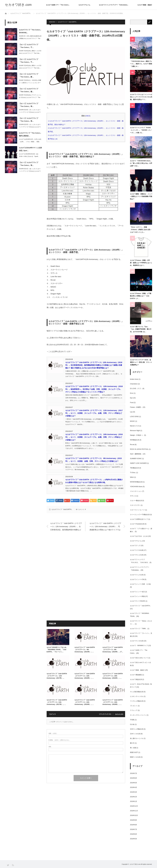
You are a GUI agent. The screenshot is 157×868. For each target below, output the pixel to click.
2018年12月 (134, 806)
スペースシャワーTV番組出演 (140, 515)
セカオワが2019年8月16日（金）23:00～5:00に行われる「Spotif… (29, 155)
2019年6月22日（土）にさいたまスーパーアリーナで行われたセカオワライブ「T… (30, 127)
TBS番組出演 (134, 468)
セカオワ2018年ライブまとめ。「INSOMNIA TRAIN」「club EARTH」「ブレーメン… (57, 650)
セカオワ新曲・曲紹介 (145, 5)
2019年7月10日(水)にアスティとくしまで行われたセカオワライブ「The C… (30, 98)
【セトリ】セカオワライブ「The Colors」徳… (29, 90)
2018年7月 (134, 829)
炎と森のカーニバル (137, 738)
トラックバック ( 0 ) (105, 714)
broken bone (134, 379)
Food (132, 403)
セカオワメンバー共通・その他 (140, 584)
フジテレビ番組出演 (137, 701)
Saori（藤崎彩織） (136, 454)
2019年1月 (134, 801)
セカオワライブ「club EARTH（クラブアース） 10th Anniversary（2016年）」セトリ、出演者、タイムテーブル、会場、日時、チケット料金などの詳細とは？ (94, 437)
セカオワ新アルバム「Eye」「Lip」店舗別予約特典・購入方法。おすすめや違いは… (141, 329)
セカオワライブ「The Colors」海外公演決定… (30, 134)
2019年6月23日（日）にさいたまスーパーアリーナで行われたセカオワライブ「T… (30, 112)
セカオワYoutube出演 (137, 524)
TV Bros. (133, 473)
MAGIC (132, 421)
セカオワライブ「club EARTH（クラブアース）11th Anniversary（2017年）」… (57, 702)
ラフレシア (134, 710)
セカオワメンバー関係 (137, 596)
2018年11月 (134, 811)
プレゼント (134, 706)
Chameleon (134, 384)
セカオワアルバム (84, 5)
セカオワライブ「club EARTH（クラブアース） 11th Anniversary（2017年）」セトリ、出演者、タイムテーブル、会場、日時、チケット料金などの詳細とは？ (94, 413)
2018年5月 (134, 839)
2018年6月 (134, 834)
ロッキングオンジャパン (138, 715)
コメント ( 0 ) (119, 714)
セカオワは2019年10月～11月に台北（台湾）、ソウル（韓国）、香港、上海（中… (30, 142)
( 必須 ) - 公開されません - (59, 740)
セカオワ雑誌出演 (136, 679)
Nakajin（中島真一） (137, 435)
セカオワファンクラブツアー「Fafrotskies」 (114, 5)
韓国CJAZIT (134, 752)
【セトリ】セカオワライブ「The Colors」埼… (29, 105)
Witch (132, 477)
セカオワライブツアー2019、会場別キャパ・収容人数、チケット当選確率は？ (141, 362)
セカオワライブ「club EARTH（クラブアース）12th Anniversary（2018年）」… (85, 676)
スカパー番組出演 (136, 501)
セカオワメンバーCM (137, 579)
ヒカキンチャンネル (137, 696)
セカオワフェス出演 (137, 575)
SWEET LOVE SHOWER (138, 463)
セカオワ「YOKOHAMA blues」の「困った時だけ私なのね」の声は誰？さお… (141, 163)
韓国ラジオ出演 (135, 757)
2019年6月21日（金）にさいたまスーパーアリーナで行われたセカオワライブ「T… (30, 171)
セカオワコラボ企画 (137, 550)
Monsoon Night (135, 431)
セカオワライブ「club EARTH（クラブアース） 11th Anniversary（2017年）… (57, 676)
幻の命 (132, 724)
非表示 (88, 116)
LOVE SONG (134, 417)
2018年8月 (134, 825)
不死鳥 (132, 720)
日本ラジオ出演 (135, 734)
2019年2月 (134, 797)
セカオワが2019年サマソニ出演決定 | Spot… (30, 149)
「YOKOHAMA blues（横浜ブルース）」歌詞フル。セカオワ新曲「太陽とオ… (141, 64)
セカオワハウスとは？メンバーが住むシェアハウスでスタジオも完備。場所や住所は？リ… (141, 97)
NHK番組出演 (134, 440)
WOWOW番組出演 (136, 482)
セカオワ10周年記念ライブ (139, 519)
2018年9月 (134, 820)
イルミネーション (136, 491)
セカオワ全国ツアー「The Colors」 (58, 5)
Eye (131, 398)
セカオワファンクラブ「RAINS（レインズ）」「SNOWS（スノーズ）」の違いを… (141, 130)
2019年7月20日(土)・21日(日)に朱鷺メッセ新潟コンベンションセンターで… (30, 83)
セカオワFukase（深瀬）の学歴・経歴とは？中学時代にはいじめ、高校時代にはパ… (141, 263)
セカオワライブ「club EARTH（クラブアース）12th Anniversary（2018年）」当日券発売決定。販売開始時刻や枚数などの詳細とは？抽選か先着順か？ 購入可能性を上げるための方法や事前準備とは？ (94, 365)
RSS (13, 865)
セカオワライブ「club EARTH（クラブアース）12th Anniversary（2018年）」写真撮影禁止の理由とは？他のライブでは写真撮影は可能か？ (105, 527)
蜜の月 (132, 743)
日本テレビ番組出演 (137, 729)
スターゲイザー (135, 505)
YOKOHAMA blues (136, 487)
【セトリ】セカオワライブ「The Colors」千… (29, 46)
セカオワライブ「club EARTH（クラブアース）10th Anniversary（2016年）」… (113, 676)
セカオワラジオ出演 (137, 641)
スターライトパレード (137, 510)
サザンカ (133, 496)
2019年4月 (134, 787)
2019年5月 (134, 783)
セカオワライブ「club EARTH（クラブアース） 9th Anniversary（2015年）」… (85, 650)
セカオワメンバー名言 (137, 592)
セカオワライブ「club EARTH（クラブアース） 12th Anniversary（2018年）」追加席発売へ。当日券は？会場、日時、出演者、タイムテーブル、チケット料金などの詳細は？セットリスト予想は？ (94, 389)
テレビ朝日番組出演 (137, 692)
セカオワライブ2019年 (138, 601)
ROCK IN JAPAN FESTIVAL (139, 449)
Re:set (132, 445)
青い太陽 (133, 748)
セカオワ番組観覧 (136, 675)
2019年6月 (134, 778)
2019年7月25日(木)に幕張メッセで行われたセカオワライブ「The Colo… (30, 52)
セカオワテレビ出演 (137, 555)
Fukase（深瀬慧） (136, 407)
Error (132, 393)
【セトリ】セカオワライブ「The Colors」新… (29, 75)
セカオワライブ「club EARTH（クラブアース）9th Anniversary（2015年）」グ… (113, 650)
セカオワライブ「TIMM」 (139, 629)
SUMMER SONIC (136, 459)
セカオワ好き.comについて (139, 658)
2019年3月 (134, 792)
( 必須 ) (53, 733)
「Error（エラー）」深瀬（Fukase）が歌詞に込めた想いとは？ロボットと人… (141, 230)
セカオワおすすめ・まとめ (139, 536)
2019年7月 (134, 773)
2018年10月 (134, 815)
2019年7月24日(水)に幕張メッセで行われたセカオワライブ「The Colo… (30, 67)
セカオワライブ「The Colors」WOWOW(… (30, 31)
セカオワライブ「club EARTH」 (68, 22)
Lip (131, 412)
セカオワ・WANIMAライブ (139, 646)
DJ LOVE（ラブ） (136, 389)
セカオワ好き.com (18, 5)
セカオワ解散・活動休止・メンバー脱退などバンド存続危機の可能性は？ (141, 196)
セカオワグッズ (135, 546)
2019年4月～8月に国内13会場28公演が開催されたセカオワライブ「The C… (30, 39)
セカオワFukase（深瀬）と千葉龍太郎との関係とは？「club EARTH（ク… (141, 296)
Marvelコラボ (134, 426)
